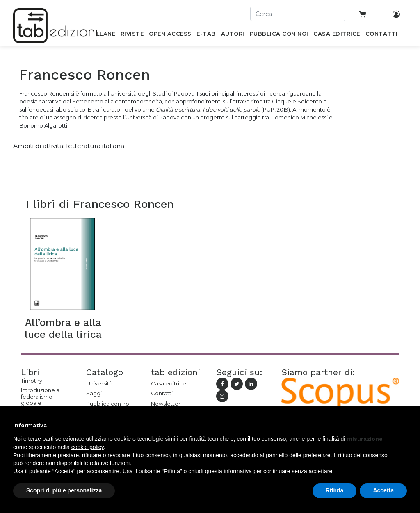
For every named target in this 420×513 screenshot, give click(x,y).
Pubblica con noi (108, 404)
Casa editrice (169, 383)
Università (99, 383)
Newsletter (166, 404)
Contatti (162, 393)
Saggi (94, 393)
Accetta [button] (383, 490)
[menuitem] (101, 35)
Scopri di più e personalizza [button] (64, 490)
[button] (403, 425)
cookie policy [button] (88, 447)
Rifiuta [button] (335, 490)
